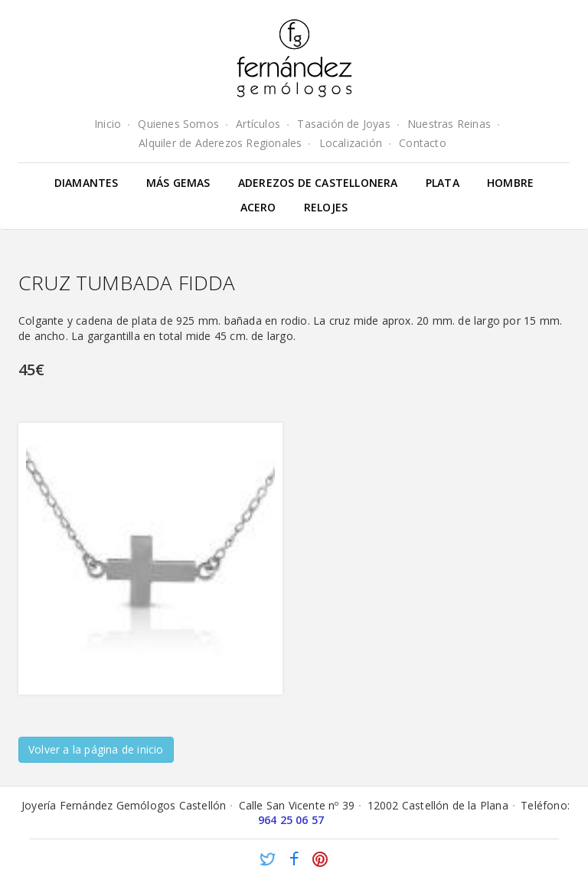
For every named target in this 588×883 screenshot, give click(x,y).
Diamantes (87, 183)
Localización (351, 143)
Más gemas (178, 183)
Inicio (108, 124)
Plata (443, 183)
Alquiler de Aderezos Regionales (220, 143)
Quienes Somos (178, 124)
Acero (258, 207)
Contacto (423, 143)
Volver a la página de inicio (96, 749)
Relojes (326, 207)
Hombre (510, 183)
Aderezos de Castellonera (318, 183)
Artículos (258, 124)
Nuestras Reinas (449, 124)
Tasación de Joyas (343, 124)
